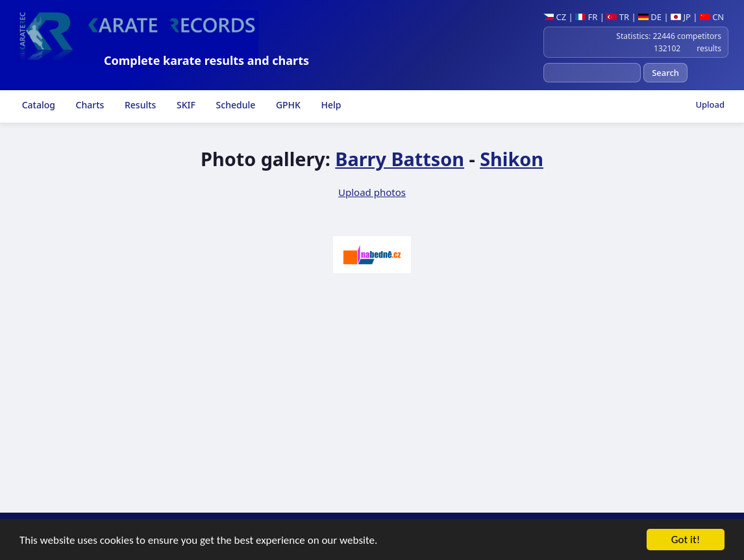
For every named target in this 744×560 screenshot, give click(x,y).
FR (586, 17)
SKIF (185, 105)
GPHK (287, 105)
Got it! (686, 541)
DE (650, 17)
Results (139, 105)
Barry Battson (400, 159)
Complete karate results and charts (206, 60)
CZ (555, 17)
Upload (710, 104)
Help (330, 105)
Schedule (234, 105)
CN (712, 17)
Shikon (512, 159)
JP (681, 17)
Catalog (37, 105)
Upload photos (372, 192)
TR (618, 17)
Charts (89, 105)
